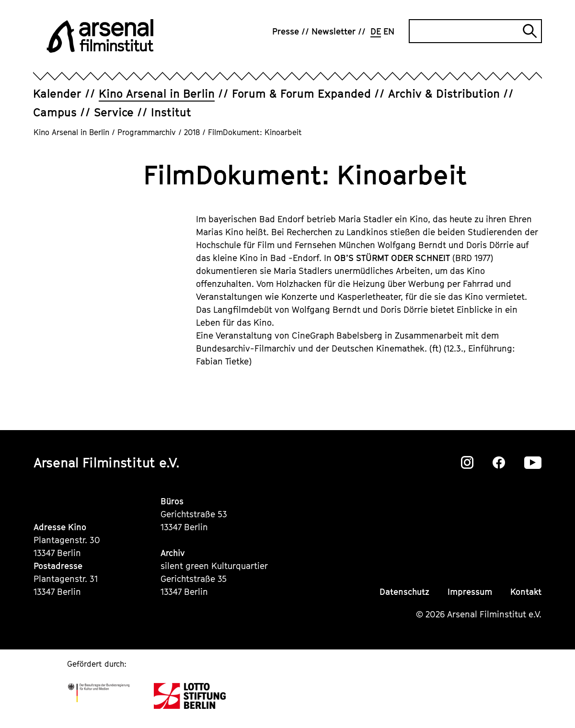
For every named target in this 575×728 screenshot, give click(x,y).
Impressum (470, 592)
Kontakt (526, 592)
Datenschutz (404, 592)
